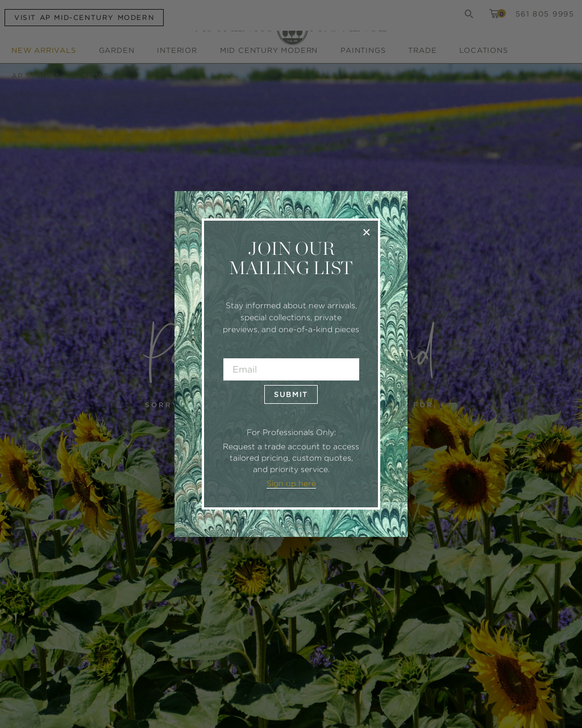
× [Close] (366, 232)
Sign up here (291, 483)
